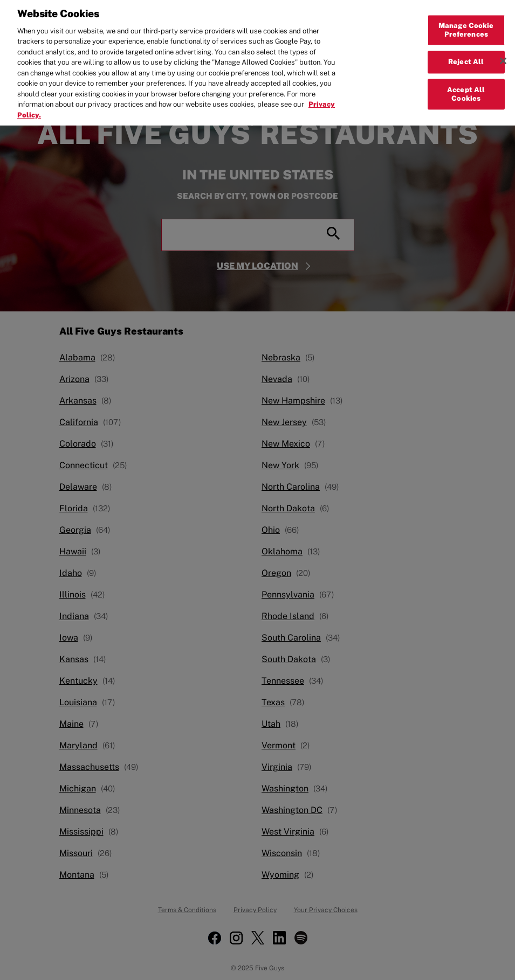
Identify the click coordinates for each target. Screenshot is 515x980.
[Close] (503, 54)
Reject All (466, 55)
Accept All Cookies (466, 88)
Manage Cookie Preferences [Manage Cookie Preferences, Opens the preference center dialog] (466, 23)
